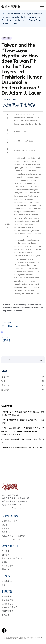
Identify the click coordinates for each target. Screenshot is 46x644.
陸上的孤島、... (10, 326)
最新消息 (23, 385)
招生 (23, 381)
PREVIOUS (6, 323)
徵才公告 (23, 377)
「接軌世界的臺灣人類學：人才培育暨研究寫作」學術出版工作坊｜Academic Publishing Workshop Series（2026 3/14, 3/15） (23, 431)
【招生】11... (8, 340)
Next (5, 337)
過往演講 (7, 38)
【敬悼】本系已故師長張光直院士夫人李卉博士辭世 (23, 448)
